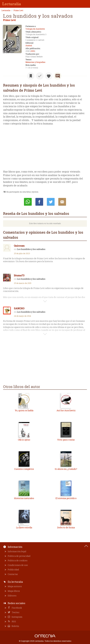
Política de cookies (18, 560)
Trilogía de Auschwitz (35, 29)
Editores (12, 596)
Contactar (13, 574)
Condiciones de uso (18, 565)
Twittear (51, 202)
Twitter (15, 612)
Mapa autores (15, 586)
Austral (29, 46)
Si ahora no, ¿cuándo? (66, 469)
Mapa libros (14, 591)
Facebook (17, 608)
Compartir (39, 202)
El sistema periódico (66, 498)
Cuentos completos (24, 469)
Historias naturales (24, 498)
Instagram (17, 617)
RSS (14, 621)
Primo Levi (18, 10)
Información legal (17, 551)
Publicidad (13, 570)
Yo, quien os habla (24, 410)
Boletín (15, 626)
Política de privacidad (19, 556)
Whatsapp (28, 202)
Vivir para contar (66, 440)
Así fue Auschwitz (66, 410)
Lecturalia (6, 10)
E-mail (62, 202)
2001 (33, 51)
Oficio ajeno (24, 440)
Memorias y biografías (35, 62)
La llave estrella (24, 527)
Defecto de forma (66, 527)
